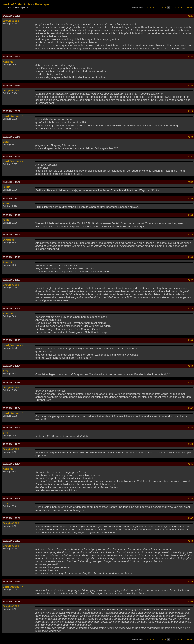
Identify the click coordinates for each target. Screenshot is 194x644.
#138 (190, 309)
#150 (190, 601)
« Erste (150, 8)
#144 (190, 444)
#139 (190, 340)
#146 (190, 499)
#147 (190, 518)
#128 (190, 86)
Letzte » (189, 8)
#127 (190, 57)
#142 (190, 408)
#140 (190, 366)
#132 (190, 182)
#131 (190, 156)
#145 (190, 464)
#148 (190, 541)
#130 (190, 137)
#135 (190, 235)
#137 (190, 280)
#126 (190, 16)
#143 (190, 428)
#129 (190, 111)
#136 (190, 257)
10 (182, 8)
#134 (190, 215)
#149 (190, 582)
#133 (190, 198)
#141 (190, 383)
